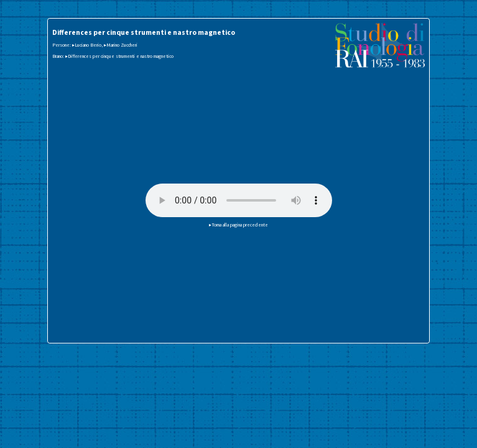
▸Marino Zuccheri (121, 45)
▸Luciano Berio (87, 45)
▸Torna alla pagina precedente (238, 225)
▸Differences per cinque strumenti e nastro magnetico (119, 56)
